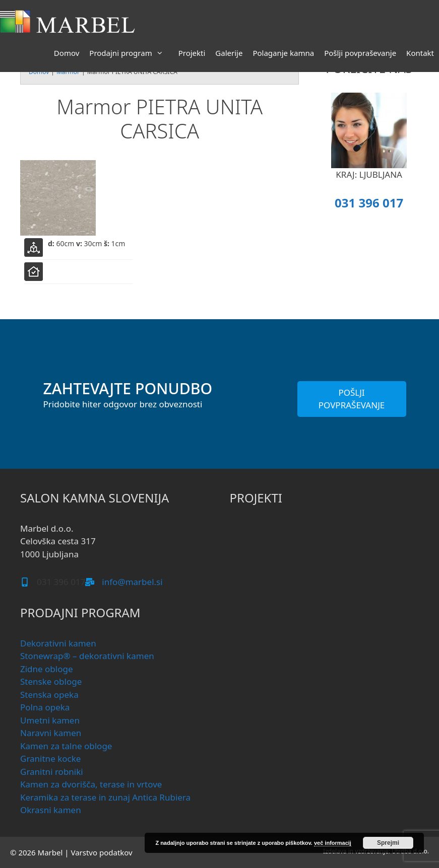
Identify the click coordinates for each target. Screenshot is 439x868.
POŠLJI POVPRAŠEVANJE (352, 399)
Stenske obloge (51, 681)
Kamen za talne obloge (66, 746)
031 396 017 (369, 203)
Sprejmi (388, 843)
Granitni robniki (52, 772)
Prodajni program (131, 53)
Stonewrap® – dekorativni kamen (87, 656)
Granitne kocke (50, 758)
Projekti (192, 53)
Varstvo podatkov (101, 852)
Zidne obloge (47, 669)
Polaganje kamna (283, 53)
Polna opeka (45, 707)
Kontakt (420, 53)
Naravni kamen (51, 733)
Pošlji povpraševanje (360, 53)
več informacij (333, 843)
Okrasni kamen (51, 810)
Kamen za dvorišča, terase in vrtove (91, 784)
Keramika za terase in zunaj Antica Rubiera (105, 797)
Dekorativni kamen (58, 643)
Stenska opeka (49, 695)
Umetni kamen (50, 720)
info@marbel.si (132, 582)
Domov (67, 53)
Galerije (229, 53)
